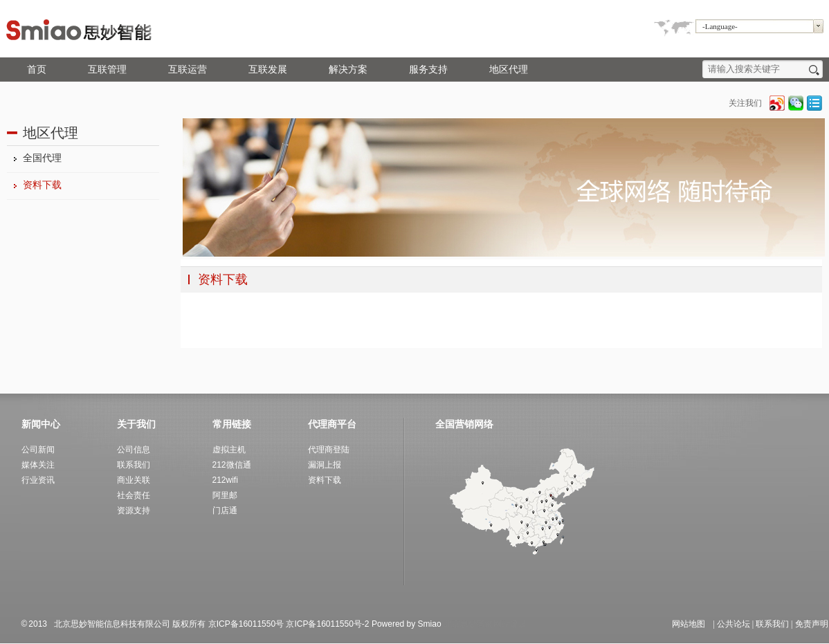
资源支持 (134, 510)
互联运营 (188, 70)
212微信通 (232, 465)
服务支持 (428, 70)
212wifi (225, 480)
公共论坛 (734, 624)
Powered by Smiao (408, 624)
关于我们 (136, 424)
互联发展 (268, 70)
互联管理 (107, 70)
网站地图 (689, 624)
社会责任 (134, 495)
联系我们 (772, 624)
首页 (37, 70)
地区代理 (509, 70)
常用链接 (232, 424)
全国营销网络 (464, 424)
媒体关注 (38, 465)
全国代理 (42, 158)
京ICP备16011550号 (246, 624)
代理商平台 (332, 424)
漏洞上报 (325, 465)
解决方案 (348, 70)
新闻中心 (41, 424)
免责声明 (812, 624)
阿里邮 (225, 495)
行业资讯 (38, 480)
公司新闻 (38, 450)
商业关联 (134, 480)
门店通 (225, 510)
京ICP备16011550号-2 (327, 624)
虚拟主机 (229, 450)
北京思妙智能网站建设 (485, 624)
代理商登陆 (329, 450)
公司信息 (134, 450)
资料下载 (42, 185)
